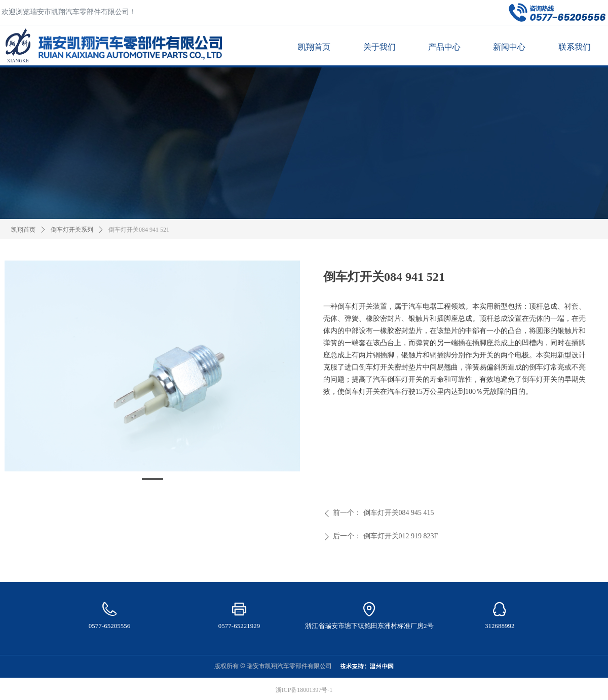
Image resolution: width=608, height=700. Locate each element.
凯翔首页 (23, 230)
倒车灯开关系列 (72, 230)
